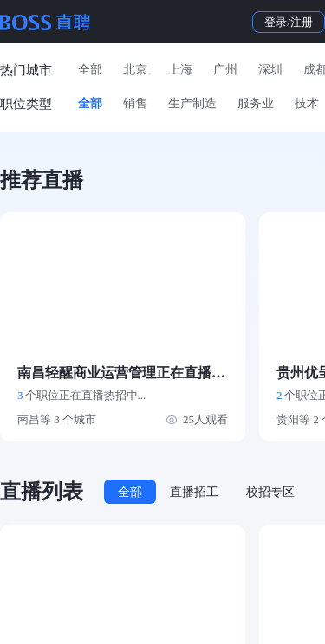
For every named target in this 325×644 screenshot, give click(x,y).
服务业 (256, 103)
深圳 (270, 70)
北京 (135, 70)
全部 (90, 70)
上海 (180, 70)
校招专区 (270, 492)
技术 (307, 103)
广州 (225, 70)
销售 (135, 103)
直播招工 (194, 492)
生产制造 (192, 103)
